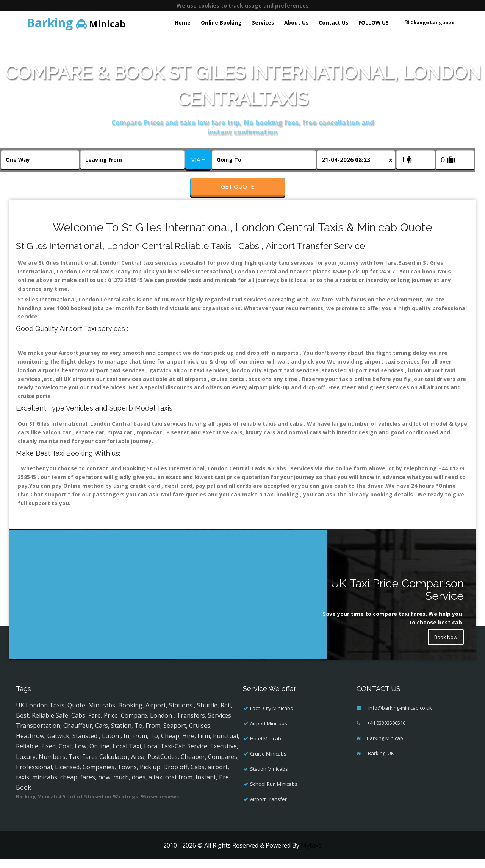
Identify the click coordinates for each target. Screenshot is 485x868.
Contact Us (333, 23)
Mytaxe (311, 854)
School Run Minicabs (274, 793)
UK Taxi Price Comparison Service (397, 599)
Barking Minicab (385, 747)
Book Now (444, 647)
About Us (296, 23)
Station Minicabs (269, 778)
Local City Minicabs (271, 717)
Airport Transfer (268, 808)
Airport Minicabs (269, 732)
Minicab (76, 23)
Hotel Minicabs (267, 748)
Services (263, 23)
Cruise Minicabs (268, 763)
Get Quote (238, 186)
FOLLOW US (374, 23)
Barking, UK (380, 762)
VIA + (198, 159)
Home (183, 23)
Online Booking (221, 23)
